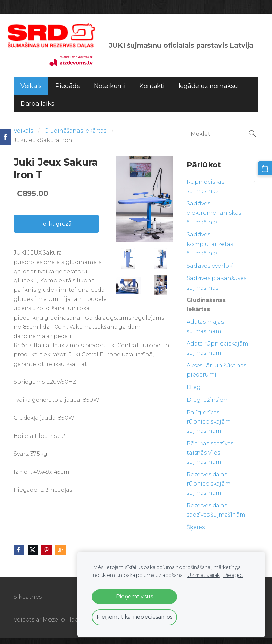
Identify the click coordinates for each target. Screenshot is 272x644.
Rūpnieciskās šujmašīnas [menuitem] (205, 193)
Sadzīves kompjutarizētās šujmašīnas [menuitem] (210, 250)
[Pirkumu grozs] (266, 167)
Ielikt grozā (56, 230)
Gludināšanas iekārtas (76, 137)
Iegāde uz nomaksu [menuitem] (208, 92)
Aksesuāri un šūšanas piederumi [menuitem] (217, 376)
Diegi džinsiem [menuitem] (208, 406)
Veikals (23, 137)
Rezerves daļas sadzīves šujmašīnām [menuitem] (216, 516)
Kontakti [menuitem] (152, 92)
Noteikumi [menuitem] (110, 92)
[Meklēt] (223, 140)
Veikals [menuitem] (31, 92)
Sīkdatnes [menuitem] (28, 603)
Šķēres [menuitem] (196, 533)
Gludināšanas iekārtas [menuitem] (206, 311)
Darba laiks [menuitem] (37, 110)
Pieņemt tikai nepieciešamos (134, 617)
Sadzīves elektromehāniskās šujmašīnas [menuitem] (214, 219)
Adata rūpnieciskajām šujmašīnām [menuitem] (218, 354)
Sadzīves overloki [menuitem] (210, 272)
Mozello (54, 626)
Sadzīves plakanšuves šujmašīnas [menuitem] (217, 289)
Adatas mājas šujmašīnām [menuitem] (205, 333)
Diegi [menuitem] (194, 393)
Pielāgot (233, 575)
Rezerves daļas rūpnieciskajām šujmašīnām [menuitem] (209, 490)
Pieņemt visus (134, 596)
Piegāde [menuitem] (68, 92)
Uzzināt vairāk (204, 575)
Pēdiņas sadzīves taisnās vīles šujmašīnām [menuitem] (210, 459)
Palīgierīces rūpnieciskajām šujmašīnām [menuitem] (209, 428)
